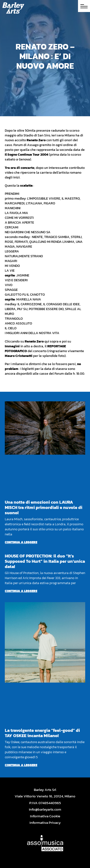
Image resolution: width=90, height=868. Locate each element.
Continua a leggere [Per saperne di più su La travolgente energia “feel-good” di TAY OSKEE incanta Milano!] (21, 765)
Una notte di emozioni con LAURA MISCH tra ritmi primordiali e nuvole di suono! (44, 507)
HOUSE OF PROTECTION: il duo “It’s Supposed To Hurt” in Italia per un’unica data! (45, 561)
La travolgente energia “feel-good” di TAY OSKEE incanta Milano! (42, 733)
